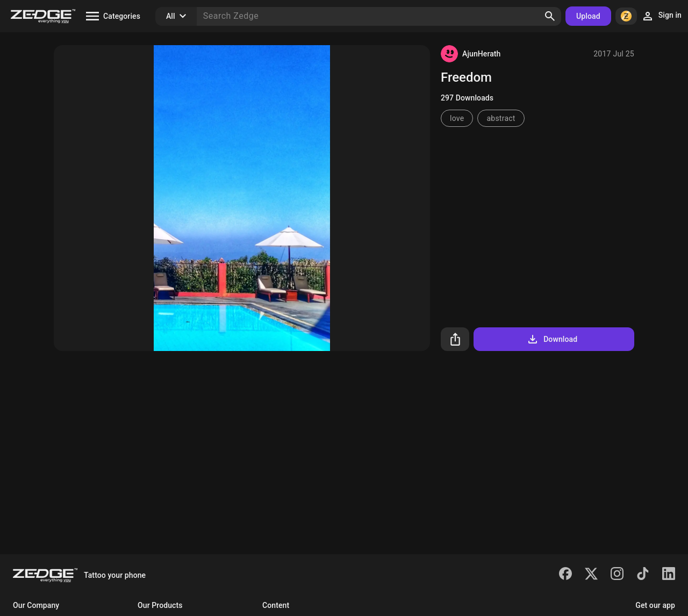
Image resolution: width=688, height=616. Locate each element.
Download (552, 339)
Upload (588, 16)
